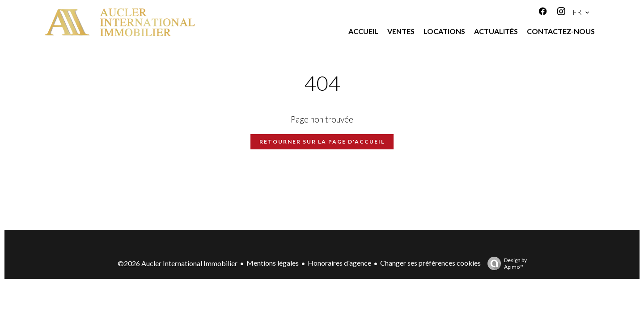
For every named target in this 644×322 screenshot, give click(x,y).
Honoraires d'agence (339, 263)
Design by (505, 263)
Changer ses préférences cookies (430, 263)
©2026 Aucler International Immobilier (178, 263)
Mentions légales (273, 263)
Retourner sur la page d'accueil (322, 142)
